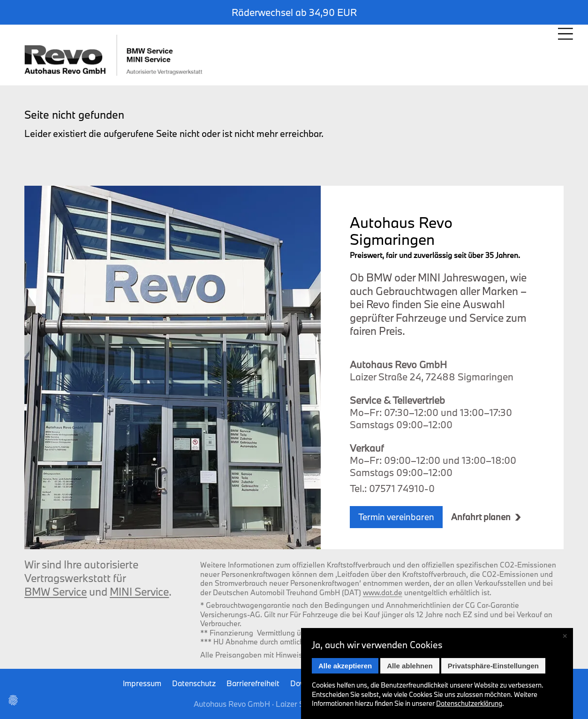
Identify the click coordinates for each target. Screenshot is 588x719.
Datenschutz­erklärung (469, 703)
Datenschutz (194, 683)
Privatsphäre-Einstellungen (493, 666)
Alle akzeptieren (345, 666)
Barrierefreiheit (253, 683)
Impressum (142, 683)
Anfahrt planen (481, 517)
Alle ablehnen (410, 666)
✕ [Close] (565, 636)
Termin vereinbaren (396, 517)
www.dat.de (383, 592)
